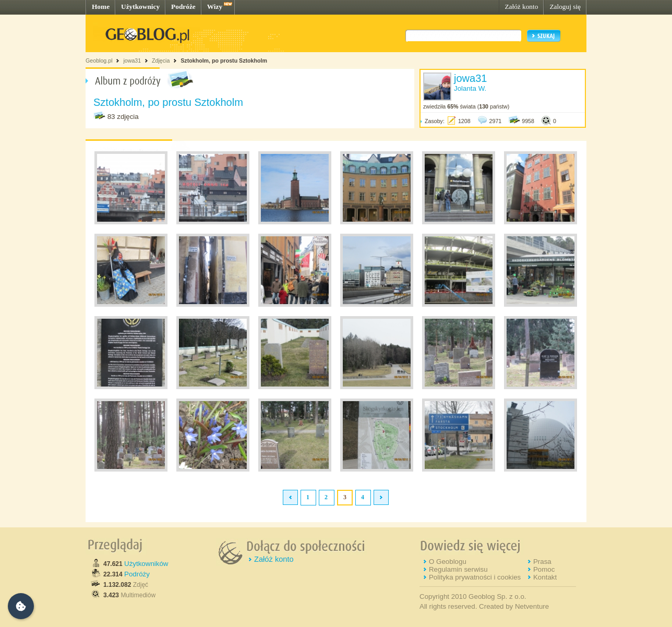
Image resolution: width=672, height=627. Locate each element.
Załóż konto (521, 7)
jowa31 (132, 61)
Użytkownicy (140, 7)
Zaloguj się (565, 7)
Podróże (183, 7)
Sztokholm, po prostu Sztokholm (224, 61)
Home (101, 7)
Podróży (137, 574)
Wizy (215, 7)
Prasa (542, 562)
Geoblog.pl (99, 61)
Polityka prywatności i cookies (475, 577)
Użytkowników (146, 564)
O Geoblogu (448, 562)
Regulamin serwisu (458, 569)
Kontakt (545, 577)
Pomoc (544, 569)
